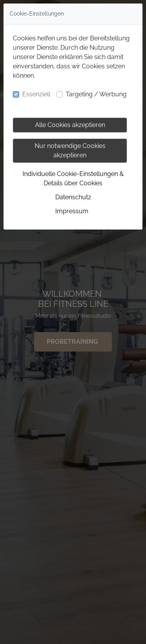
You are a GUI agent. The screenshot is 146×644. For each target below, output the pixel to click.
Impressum (72, 211)
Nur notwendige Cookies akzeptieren (70, 151)
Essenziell (36, 94)
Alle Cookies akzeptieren (70, 125)
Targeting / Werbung (96, 94)
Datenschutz (73, 197)
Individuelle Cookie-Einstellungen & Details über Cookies (73, 178)
